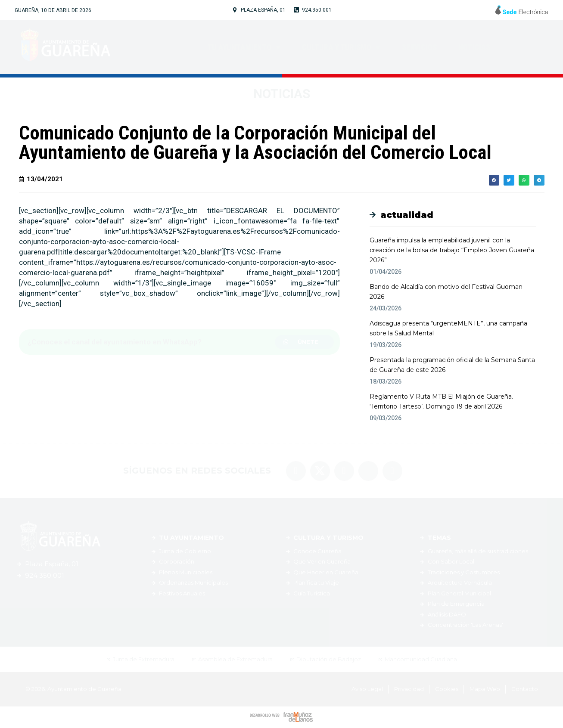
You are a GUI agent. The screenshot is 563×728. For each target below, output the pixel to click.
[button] (305, 342)
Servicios (419, 47)
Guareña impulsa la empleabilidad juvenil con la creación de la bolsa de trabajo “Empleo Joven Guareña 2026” (452, 250)
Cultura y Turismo (341, 47)
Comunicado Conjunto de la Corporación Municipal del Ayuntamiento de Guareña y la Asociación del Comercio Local (255, 143)
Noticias (474, 47)
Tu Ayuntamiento (244, 47)
